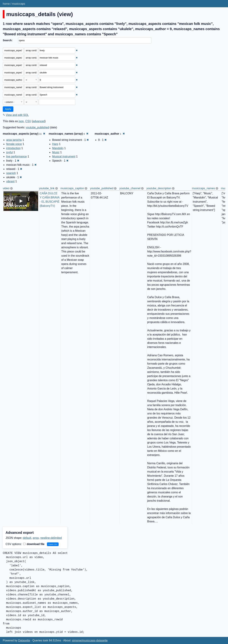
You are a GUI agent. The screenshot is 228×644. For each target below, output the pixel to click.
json (21, 121)
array (36, 538)
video (6, 188)
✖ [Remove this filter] (77, 50)
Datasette (24, 640)
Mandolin (58, 148)
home (6, 4)
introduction (13, 148)
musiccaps (19, 4)
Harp (55, 144)
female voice (14, 144)
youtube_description (159, 188)
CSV (28, 121)
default (27, 538)
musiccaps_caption (72, 188)
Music (56, 152)
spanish (11, 173)
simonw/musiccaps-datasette (90, 640)
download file (34, 544)
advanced (39, 121)
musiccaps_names (203, 188)
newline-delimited (51, 538)
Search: (8, 40)
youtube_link (47, 188)
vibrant (10, 181)
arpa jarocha (14, 140)
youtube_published (37, 127)
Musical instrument (64, 157)
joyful (9, 152)
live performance (16, 157)
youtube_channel (130, 188)
